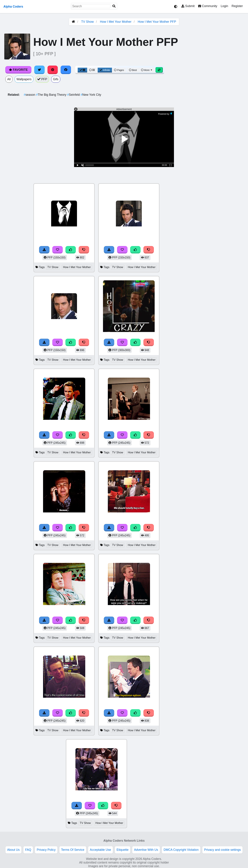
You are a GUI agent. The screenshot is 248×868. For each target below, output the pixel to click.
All (9, 79)
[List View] (92, 70)
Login (224, 6)
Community (208, 6)
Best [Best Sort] (133, 70)
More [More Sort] (147, 70)
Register (237, 6)
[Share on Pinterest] (53, 70)
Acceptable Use (100, 850)
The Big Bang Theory (52, 95)
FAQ (28, 850)
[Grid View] (82, 70)
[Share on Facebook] (66, 70)
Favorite (18, 70)
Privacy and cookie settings (222, 850)
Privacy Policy (46, 850)
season (30, 95)
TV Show (87, 22)
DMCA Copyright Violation (181, 850)
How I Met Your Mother (116, 22)
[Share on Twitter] (39, 70)
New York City (91, 95)
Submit (188, 6)
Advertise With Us (146, 850)
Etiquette (123, 850)
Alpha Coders (13, 7)
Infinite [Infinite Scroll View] (105, 70)
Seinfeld (74, 95)
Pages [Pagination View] (119, 70)
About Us (13, 850)
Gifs (56, 79)
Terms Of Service (73, 850)
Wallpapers (24, 79)
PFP (42, 79)
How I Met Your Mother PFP (157, 22)
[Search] (114, 6)
